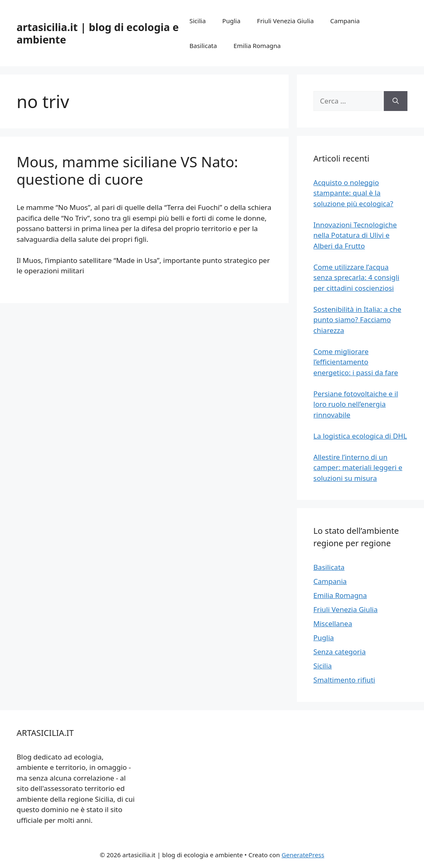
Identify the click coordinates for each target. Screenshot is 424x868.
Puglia (231, 21)
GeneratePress (303, 855)
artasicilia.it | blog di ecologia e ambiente (98, 33)
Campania (345, 21)
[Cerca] (396, 101)
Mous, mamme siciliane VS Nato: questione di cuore (127, 170)
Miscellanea (333, 623)
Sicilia (198, 21)
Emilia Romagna (257, 46)
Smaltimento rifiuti (344, 680)
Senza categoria (340, 652)
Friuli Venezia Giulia (285, 21)
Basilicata (203, 46)
